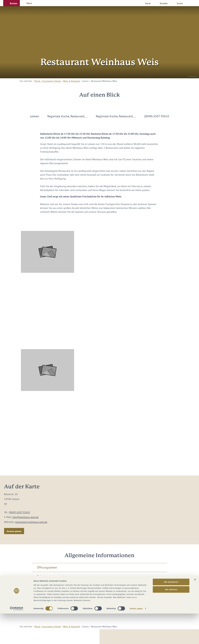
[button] (12, 3)
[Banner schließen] (195, 610)
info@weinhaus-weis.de (25, 517)
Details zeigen (136, 639)
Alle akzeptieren (171, 612)
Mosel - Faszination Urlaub (48, 81)
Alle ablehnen (171, 620)
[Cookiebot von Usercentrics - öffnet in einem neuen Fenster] (17, 639)
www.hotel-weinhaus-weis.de (31, 522)
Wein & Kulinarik (71, 81)
